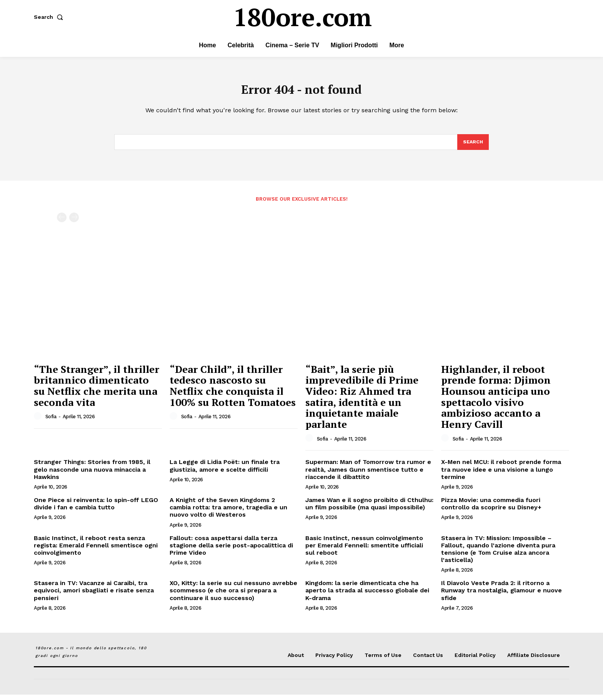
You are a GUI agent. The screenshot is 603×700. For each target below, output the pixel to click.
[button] (50, 17)
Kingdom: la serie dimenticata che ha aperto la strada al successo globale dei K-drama (367, 596)
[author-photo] (39, 422)
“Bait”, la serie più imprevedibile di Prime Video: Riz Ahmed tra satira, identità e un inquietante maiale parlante (362, 402)
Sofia (51, 422)
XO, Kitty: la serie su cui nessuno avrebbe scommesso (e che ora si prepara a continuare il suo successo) (233, 596)
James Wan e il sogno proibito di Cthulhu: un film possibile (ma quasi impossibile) (369, 509)
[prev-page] (62, 223)
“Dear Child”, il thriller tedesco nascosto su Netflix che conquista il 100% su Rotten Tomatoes (233, 391)
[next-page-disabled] (74, 223)
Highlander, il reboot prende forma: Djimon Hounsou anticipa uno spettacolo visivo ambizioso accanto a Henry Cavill (496, 402)
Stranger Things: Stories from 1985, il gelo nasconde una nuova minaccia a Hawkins (92, 475)
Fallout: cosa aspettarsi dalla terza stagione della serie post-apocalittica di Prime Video (231, 551)
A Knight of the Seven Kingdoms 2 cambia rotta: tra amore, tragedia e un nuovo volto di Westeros (228, 513)
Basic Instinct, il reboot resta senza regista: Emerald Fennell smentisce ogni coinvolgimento (96, 551)
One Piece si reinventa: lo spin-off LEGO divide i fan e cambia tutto (96, 509)
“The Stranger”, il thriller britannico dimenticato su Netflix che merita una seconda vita (97, 391)
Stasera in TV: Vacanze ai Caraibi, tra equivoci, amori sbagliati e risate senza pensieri (94, 596)
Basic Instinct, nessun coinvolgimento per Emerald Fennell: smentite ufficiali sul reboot (364, 551)
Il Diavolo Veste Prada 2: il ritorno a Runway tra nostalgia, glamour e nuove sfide (501, 596)
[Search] (473, 147)
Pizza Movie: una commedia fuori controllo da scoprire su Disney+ (491, 509)
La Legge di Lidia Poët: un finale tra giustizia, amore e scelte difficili (225, 471)
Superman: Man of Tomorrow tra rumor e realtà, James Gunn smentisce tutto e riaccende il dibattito (368, 475)
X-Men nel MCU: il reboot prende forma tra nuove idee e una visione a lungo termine (501, 475)
